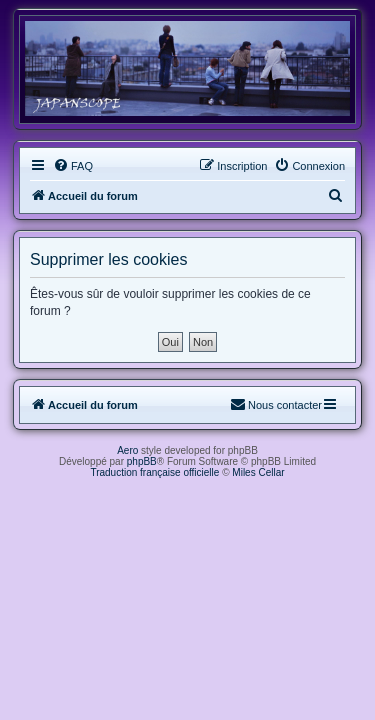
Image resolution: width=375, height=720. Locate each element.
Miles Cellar (258, 472)
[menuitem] (73, 166)
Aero (127, 450)
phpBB (142, 461)
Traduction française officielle (154, 472)
